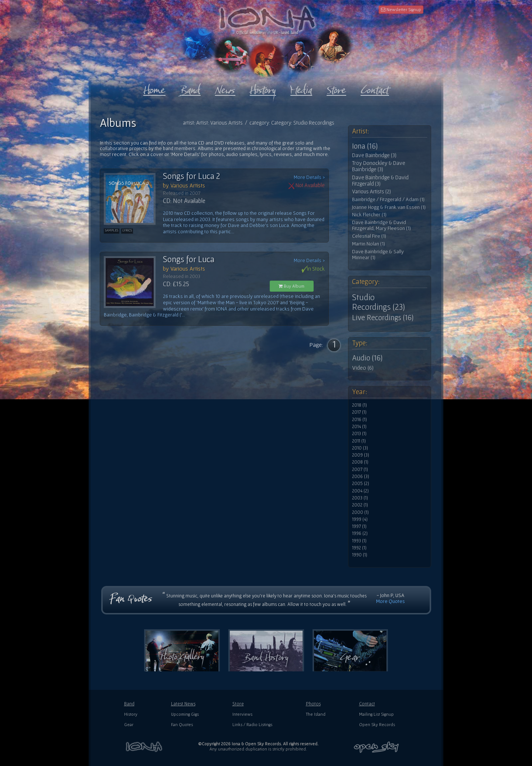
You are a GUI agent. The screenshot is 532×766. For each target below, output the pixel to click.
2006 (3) (361, 477)
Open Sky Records (377, 724)
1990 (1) (360, 555)
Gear (129, 724)
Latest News (183, 704)
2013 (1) (359, 434)
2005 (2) (361, 484)
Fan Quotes (182, 724)
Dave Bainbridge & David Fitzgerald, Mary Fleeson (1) (381, 225)
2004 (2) (360, 491)
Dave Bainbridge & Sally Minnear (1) (378, 255)
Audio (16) (367, 358)
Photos (313, 704)
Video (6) (363, 367)
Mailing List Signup (376, 714)
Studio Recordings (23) (378, 302)
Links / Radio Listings (252, 724)
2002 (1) (360, 505)
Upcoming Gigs (185, 714)
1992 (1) (359, 548)
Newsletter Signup (401, 9)
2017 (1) (359, 412)
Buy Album (291, 286)
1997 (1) (359, 526)
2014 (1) (359, 427)
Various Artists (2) (371, 191)
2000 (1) (360, 512)
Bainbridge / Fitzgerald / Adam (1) (388, 199)
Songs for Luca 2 (192, 176)
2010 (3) (360, 448)
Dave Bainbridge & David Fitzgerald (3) (380, 181)
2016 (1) (359, 420)
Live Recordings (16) (383, 318)
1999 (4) (360, 519)
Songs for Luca (189, 259)
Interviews (242, 714)
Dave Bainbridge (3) (374, 155)
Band (129, 704)
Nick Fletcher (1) (369, 215)
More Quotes (391, 601)
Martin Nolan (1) (369, 244)
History (131, 714)
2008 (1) (360, 462)
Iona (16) (365, 146)
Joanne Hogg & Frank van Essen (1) (389, 207)
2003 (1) (360, 498)
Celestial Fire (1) (369, 236)
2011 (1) (359, 441)
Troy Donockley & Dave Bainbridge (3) (379, 166)
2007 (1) (360, 470)
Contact (367, 704)
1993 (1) (359, 541)
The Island (316, 714)
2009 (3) (361, 455)
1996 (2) (360, 533)
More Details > (309, 177)
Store (238, 704)
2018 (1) (359, 405)
